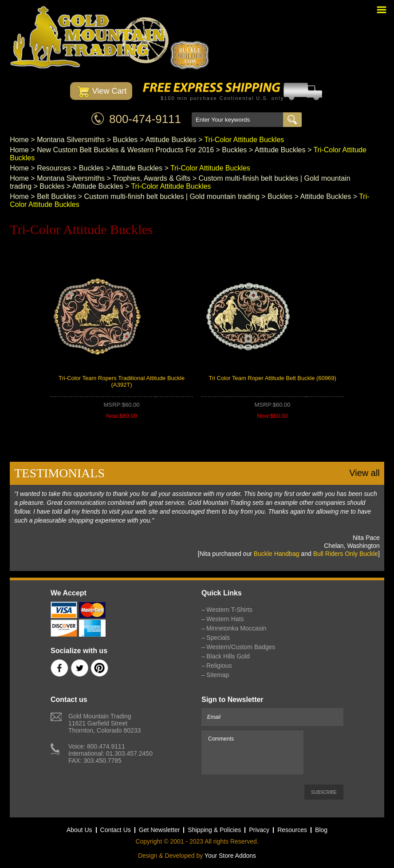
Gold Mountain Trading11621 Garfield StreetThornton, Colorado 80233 (104, 723)
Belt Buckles (56, 196)
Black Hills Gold (228, 656)
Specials (218, 638)
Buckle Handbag (277, 554)
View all (364, 473)
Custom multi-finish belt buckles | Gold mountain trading (171, 196)
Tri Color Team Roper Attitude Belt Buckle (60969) (272, 378)
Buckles (125, 140)
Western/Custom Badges (241, 647)
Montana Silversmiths (71, 140)
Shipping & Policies (214, 830)
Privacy (259, 830)
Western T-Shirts (229, 610)
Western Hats (225, 619)
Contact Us (116, 830)
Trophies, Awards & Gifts (152, 178)
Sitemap (218, 675)
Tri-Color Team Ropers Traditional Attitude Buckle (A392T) (122, 381)
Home (19, 140)
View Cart (101, 92)
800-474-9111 (145, 119)
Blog (321, 830)
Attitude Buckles (171, 140)
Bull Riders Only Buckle (346, 554)
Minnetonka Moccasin (236, 628)
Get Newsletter (160, 830)
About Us (79, 830)
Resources (54, 168)
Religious (219, 666)
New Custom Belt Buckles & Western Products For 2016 (125, 150)
